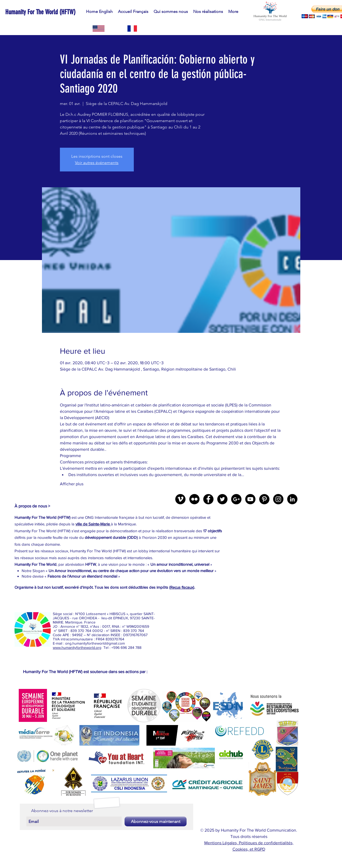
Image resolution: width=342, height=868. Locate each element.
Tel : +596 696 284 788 (121, 648)
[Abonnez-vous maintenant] (156, 821)
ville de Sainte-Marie (93, 524)
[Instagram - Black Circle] (278, 499)
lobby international (155, 551)
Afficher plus (72, 484)
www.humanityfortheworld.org (77, 648)
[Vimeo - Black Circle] (180, 499)
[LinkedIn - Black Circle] (292, 499)
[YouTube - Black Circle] (250, 499)
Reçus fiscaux (182, 587)
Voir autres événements (97, 163)
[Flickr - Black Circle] (194, 499)
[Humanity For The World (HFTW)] (56, 12)
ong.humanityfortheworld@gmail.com (95, 643)
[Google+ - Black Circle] (236, 499)
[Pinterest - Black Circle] (264, 499)
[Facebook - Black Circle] (208, 499)
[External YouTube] (272, 538)
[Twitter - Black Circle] (222, 499)
